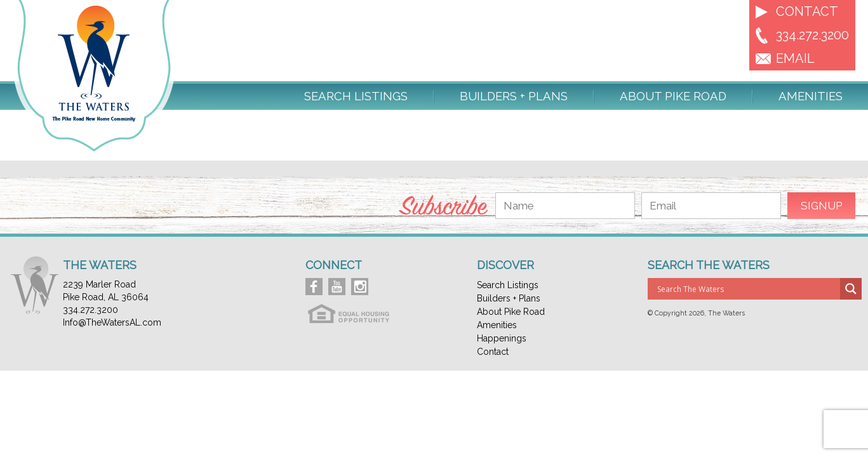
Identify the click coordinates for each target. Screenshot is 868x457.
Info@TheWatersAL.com (112, 322)
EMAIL (795, 58)
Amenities (811, 96)
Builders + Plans (514, 96)
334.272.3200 (812, 35)
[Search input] (747, 289)
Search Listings (356, 96)
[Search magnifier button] (851, 289)
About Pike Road (673, 96)
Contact (807, 11)
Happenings (502, 338)
